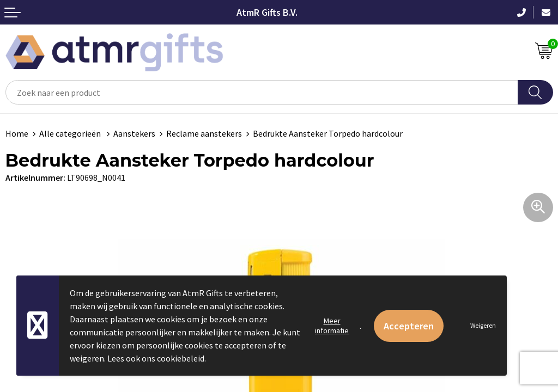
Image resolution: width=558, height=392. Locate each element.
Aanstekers (134, 133)
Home (17, 133)
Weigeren (483, 325)
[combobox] (262, 92)
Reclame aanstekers (204, 133)
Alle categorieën (71, 133)
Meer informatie (332, 326)
